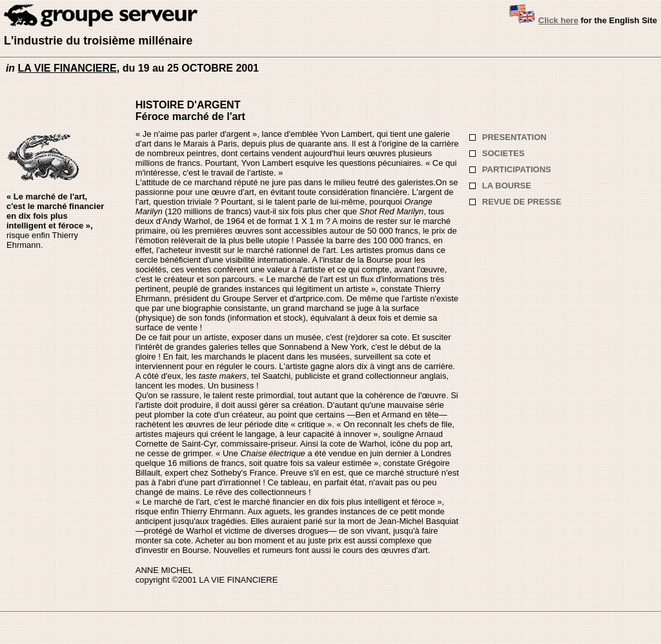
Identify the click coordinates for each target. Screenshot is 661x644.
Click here (558, 20)
